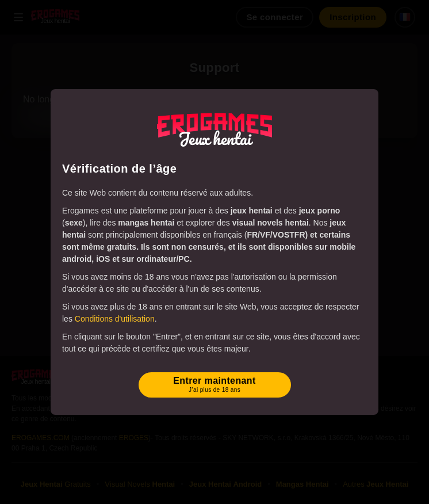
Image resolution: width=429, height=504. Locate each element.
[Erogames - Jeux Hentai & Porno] (215, 130)
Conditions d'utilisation (115, 319)
